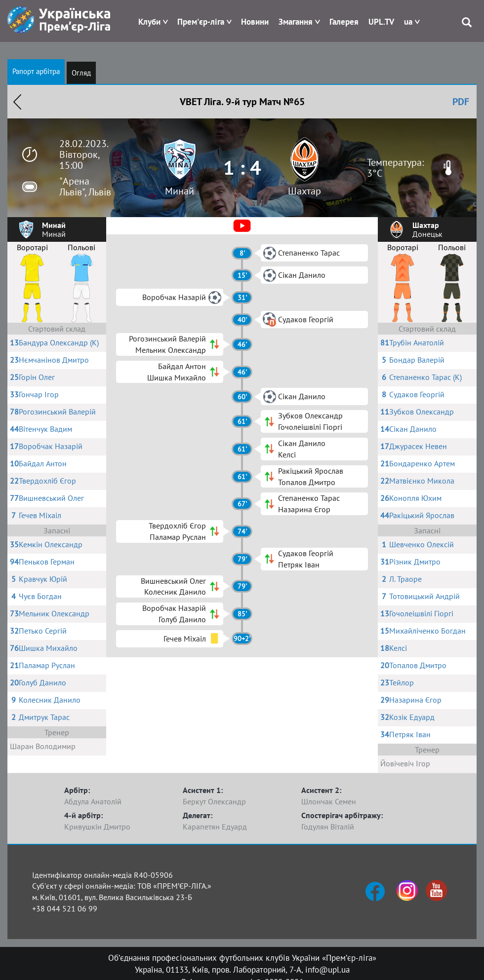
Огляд (81, 73)
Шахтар (304, 191)
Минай (180, 191)
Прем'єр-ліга (201, 22)
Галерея (344, 22)
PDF (461, 102)
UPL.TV (381, 22)
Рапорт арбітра (36, 71)
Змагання (296, 22)
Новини (255, 22)
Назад (17, 102)
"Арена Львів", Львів (85, 187)
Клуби (149, 22)
